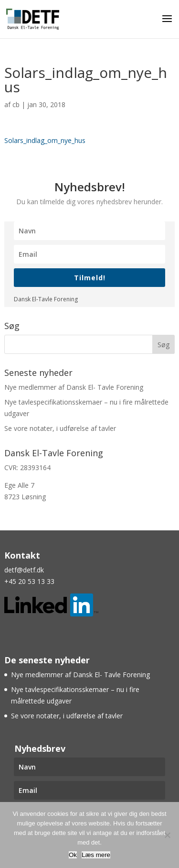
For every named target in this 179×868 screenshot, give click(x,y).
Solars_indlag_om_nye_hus (45, 140)
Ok (73, 855)
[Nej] (167, 835)
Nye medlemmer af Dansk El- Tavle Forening (74, 387)
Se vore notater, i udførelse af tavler (60, 428)
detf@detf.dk (24, 570)
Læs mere (96, 855)
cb (16, 104)
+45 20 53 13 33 (29, 581)
